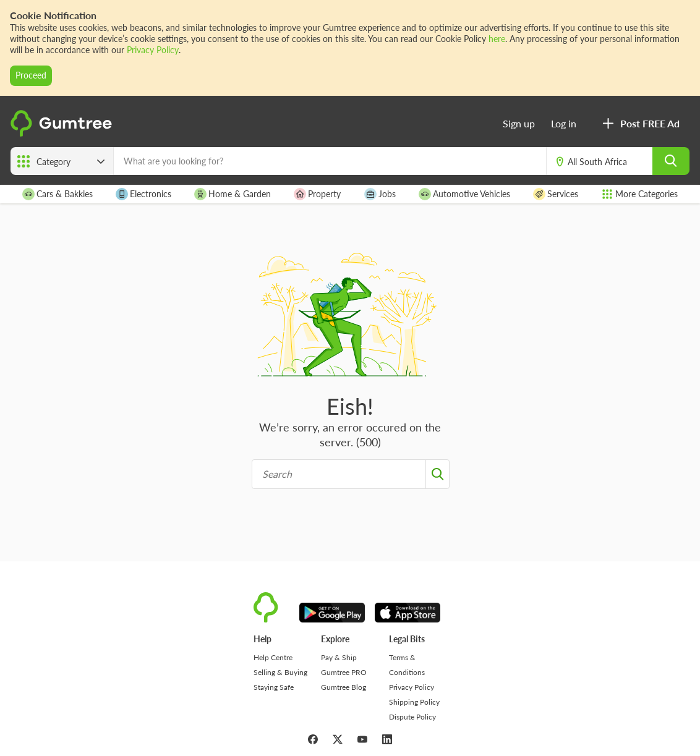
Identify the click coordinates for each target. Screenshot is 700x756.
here (497, 39)
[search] (671, 161)
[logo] (63, 133)
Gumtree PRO (344, 672)
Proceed (31, 75)
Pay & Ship (339, 657)
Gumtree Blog (344, 687)
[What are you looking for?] (330, 161)
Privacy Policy (153, 50)
